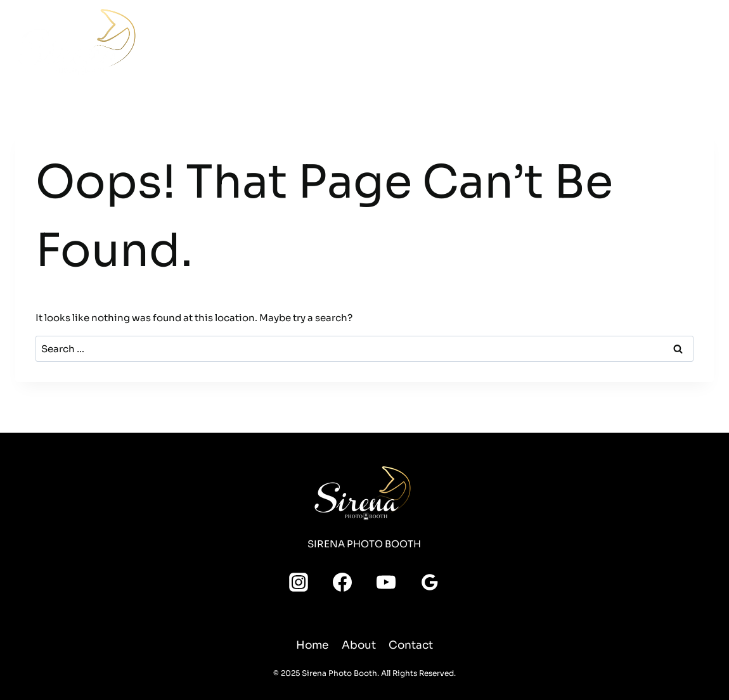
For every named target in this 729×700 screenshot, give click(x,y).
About (508, 39)
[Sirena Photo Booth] (79, 42)
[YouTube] (587, 50)
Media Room (453, 39)
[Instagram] (610, 27)
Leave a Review (687, 38)
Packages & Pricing (301, 39)
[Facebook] (587, 27)
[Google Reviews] (610, 50)
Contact (552, 39)
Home (172, 39)
